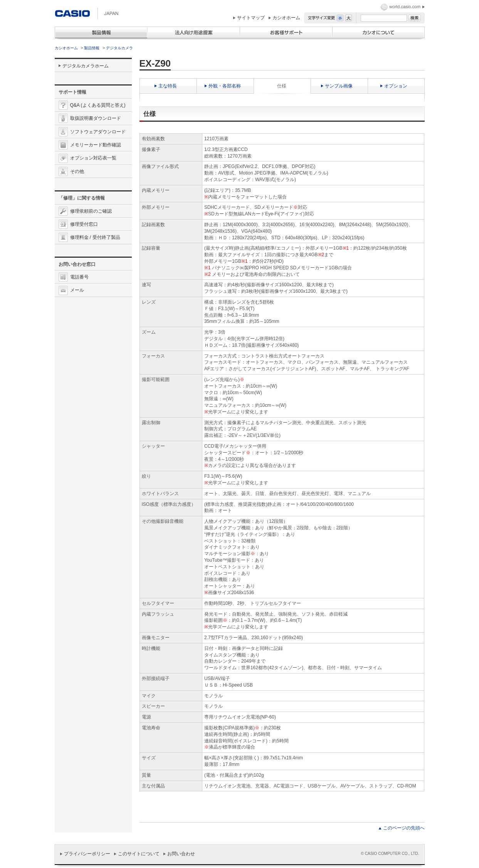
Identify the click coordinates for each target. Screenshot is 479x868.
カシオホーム (286, 18)
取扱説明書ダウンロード (96, 118)
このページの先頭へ (404, 828)
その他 (77, 171)
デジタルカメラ (119, 48)
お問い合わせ (181, 854)
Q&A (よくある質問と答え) (98, 105)
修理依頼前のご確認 (91, 211)
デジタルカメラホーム (86, 66)
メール (77, 290)
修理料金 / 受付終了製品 (95, 237)
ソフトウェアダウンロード (98, 132)
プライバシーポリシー (87, 854)
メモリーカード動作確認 (96, 145)
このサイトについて (139, 854)
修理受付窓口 (84, 224)
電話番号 (79, 277)
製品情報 (92, 48)
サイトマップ (251, 18)
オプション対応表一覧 (93, 158)
